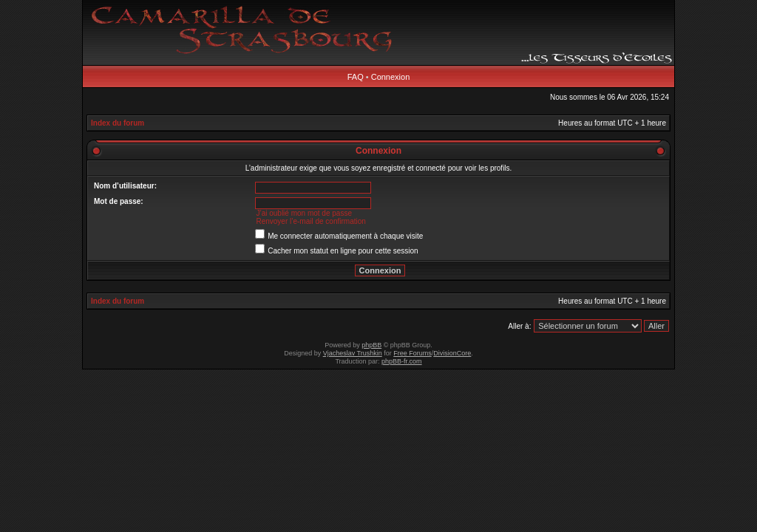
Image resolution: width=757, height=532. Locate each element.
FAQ (356, 77)
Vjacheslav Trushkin (353, 353)
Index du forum (118, 123)
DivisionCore (452, 353)
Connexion (391, 77)
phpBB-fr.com (402, 361)
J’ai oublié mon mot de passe (304, 213)
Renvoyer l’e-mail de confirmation (310, 221)
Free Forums (413, 353)
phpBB (371, 345)
